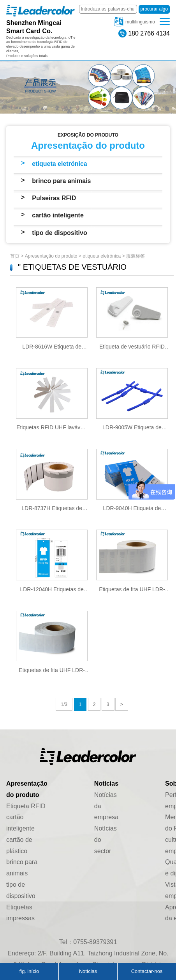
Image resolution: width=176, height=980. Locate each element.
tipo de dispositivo (59, 233)
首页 (15, 256)
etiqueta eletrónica (59, 164)
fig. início (29, 971)
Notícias (88, 971)
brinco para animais (61, 181)
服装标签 (136, 256)
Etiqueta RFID (26, 806)
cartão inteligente (58, 215)
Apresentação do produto (51, 256)
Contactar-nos (147, 971)
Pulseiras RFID (54, 198)
